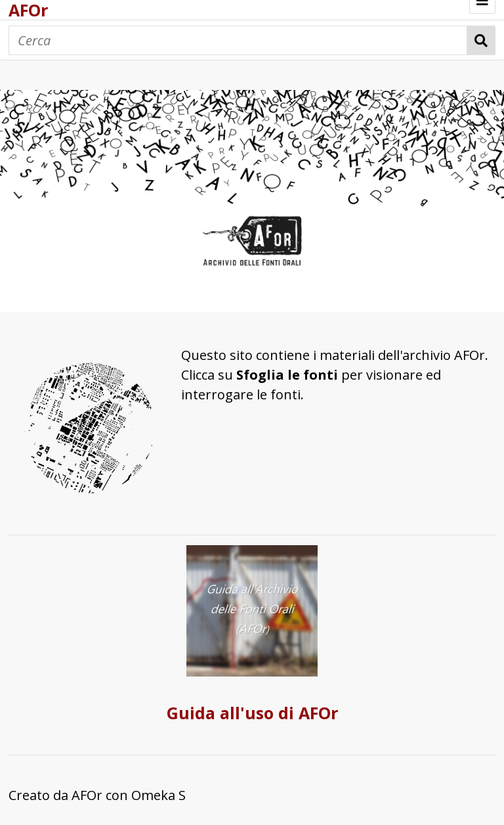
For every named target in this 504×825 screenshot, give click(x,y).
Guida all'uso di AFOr (252, 713)
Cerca (481, 40)
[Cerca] (238, 40)
